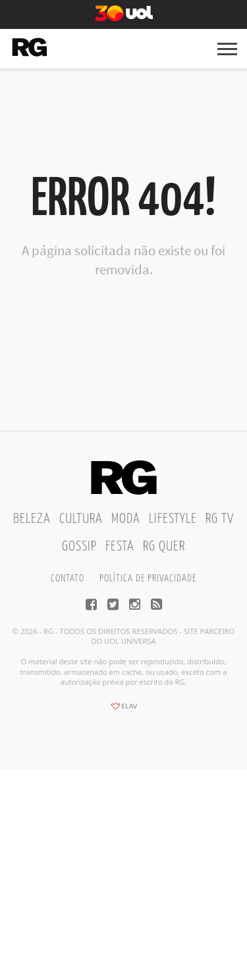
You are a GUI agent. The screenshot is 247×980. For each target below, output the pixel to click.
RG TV (220, 519)
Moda (126, 519)
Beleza (32, 519)
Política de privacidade (148, 578)
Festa (120, 547)
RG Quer (164, 547)
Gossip (79, 547)
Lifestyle (173, 519)
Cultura (81, 519)
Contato (68, 578)
